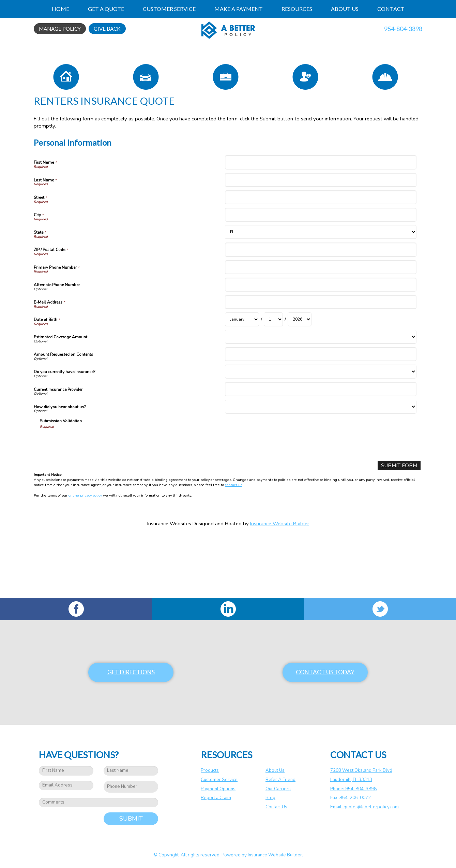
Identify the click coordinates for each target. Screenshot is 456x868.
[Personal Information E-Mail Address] (321, 363)
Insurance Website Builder (280, 584)
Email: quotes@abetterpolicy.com (364, 807)
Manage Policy (60, 29)
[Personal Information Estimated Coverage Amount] (321, 398)
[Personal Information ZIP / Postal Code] (321, 310)
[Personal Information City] (321, 275)
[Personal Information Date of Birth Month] (242, 380)
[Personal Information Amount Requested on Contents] (321, 415)
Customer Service (219, 780)
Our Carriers (278, 789)
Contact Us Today (325, 672)
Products (210, 770)
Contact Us (276, 807)
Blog (270, 798)
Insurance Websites (169, 584)
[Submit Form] (401, 526)
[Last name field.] (131, 771)
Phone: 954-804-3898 (353, 789)
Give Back (107, 29)
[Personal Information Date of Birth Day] (273, 380)
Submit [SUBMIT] (131, 819)
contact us (234, 546)
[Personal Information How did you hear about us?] (321, 467)
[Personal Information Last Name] (321, 241)
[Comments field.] (98, 803)
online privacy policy (85, 556)
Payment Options (218, 789)
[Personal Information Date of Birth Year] (300, 380)
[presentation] (92, 503)
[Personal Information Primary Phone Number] (321, 328)
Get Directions (131, 672)
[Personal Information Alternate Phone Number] (321, 345)
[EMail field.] (66, 785)
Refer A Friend (280, 780)
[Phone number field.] (131, 787)
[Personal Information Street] (321, 258)
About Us (275, 770)
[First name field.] (66, 771)
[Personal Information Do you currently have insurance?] (321, 433)
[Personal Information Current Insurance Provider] (321, 450)
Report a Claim (216, 798)
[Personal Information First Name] (321, 223)
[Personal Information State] (321, 293)
